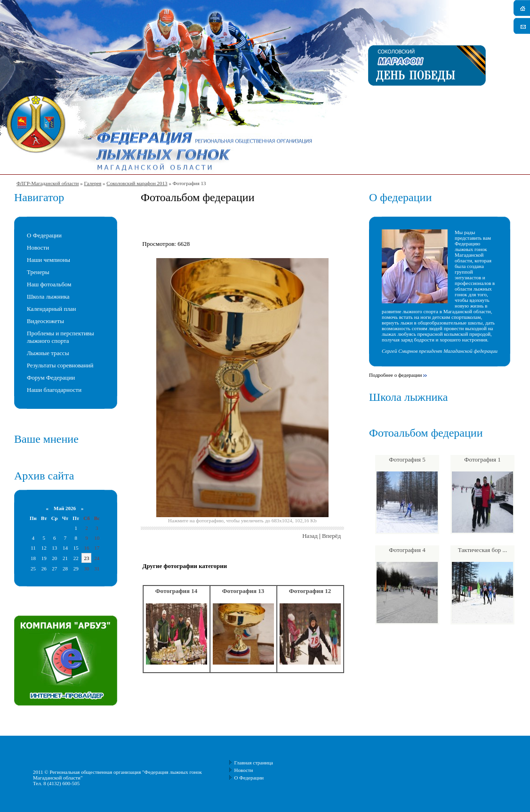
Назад (310, 536)
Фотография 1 (482, 459)
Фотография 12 (310, 591)
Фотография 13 (243, 591)
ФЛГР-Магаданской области (48, 183)
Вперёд (331, 536)
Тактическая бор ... (482, 550)
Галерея (92, 183)
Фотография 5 (407, 459)
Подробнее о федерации (395, 375)
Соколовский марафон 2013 (137, 183)
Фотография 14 (177, 591)
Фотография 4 (407, 550)
